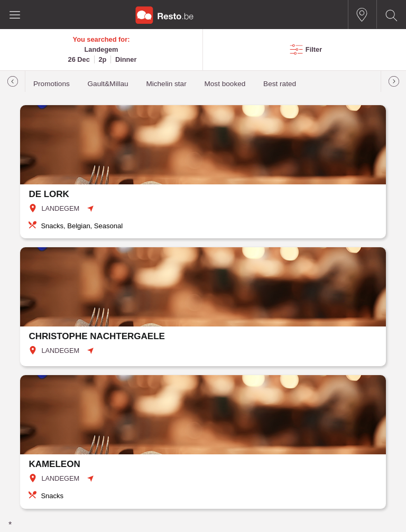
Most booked (225, 84)
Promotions (52, 84)
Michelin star (166, 84)
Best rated (280, 84)
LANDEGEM (60, 208)
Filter (314, 49)
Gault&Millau (108, 84)
